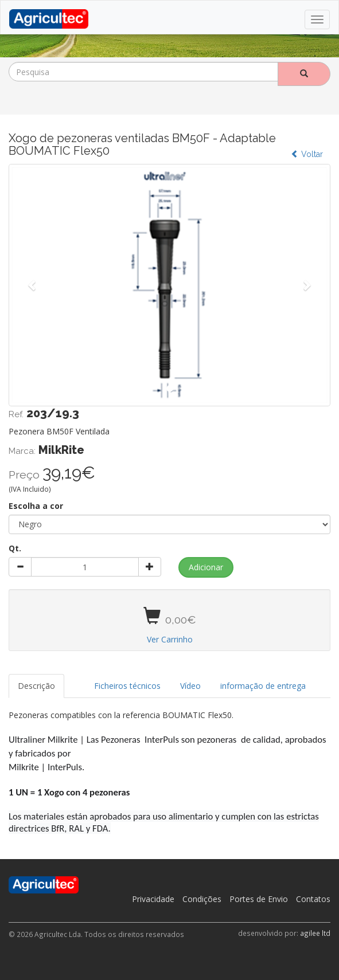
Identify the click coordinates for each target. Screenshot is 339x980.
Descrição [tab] (36, 686)
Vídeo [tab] (190, 686)
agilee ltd (315, 933)
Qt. (15, 548)
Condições (202, 899)
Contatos (313, 899)
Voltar (307, 154)
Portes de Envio (259, 899)
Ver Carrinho (170, 639)
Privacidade (153, 899)
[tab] (75, 680)
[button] (33, 285)
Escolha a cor (36, 506)
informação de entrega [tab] (263, 686)
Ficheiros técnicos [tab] (127, 686)
